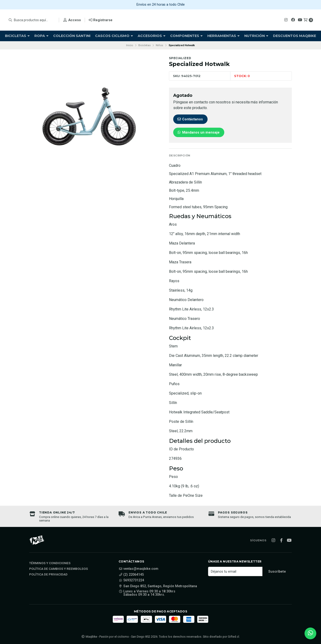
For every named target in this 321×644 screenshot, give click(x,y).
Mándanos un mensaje (198, 132)
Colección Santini (72, 36)
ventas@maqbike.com (138, 569)
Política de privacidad (48, 575)
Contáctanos (190, 119)
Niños (159, 45)
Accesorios (152, 36)
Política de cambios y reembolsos (59, 569)
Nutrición (256, 36)
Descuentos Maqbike (295, 36)
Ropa (41, 36)
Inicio (130, 45)
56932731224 (131, 580)
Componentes (186, 36)
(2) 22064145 (131, 575)
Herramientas (223, 36)
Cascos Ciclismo (114, 36)
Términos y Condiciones (50, 563)
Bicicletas (17, 36)
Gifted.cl (233, 637)
